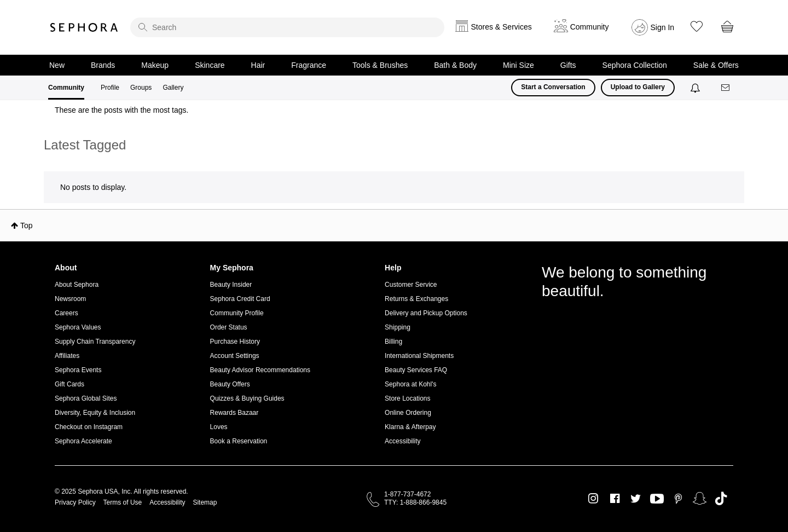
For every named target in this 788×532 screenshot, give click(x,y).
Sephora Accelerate (83, 441)
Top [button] (27, 225)
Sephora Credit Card (240, 299)
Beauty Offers (230, 384)
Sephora (84, 27)
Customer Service (411, 285)
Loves (219, 427)
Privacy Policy (75, 502)
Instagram (593, 499)
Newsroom (70, 299)
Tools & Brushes (380, 65)
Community (66, 88)
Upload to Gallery (638, 87)
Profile (110, 88)
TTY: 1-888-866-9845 (415, 502)
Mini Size (518, 65)
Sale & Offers (716, 65)
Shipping (398, 327)
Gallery (173, 88)
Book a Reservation (239, 441)
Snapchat (700, 499)
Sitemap (205, 502)
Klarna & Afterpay (410, 427)
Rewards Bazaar (234, 413)
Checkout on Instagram (89, 427)
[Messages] (726, 88)
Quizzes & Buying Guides (247, 398)
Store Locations (407, 398)
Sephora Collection (635, 65)
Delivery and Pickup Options (426, 313)
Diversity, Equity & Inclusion (95, 413)
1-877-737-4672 (407, 494)
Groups (141, 88)
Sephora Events (78, 370)
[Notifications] (696, 88)
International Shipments (419, 356)
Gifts (568, 65)
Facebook (615, 499)
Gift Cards (69, 384)
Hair (258, 65)
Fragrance (309, 65)
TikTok (721, 499)
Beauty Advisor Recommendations (260, 370)
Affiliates (67, 356)
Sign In (663, 27)
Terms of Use (123, 502)
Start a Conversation (553, 87)
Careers (66, 313)
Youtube (657, 499)
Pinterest (678, 499)
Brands (103, 65)
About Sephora (77, 285)
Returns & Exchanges (416, 299)
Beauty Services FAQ (416, 370)
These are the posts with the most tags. (121, 110)
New (57, 65)
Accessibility (402, 441)
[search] (287, 27)
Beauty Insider (231, 285)
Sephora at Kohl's (410, 384)
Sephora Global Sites (86, 398)
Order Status (229, 327)
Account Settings (235, 356)
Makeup (155, 65)
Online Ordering (408, 413)
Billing (393, 342)
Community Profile (237, 313)
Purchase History (235, 342)
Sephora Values (78, 327)
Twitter (636, 499)
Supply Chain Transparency (95, 342)
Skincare (210, 65)
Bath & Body (455, 65)
